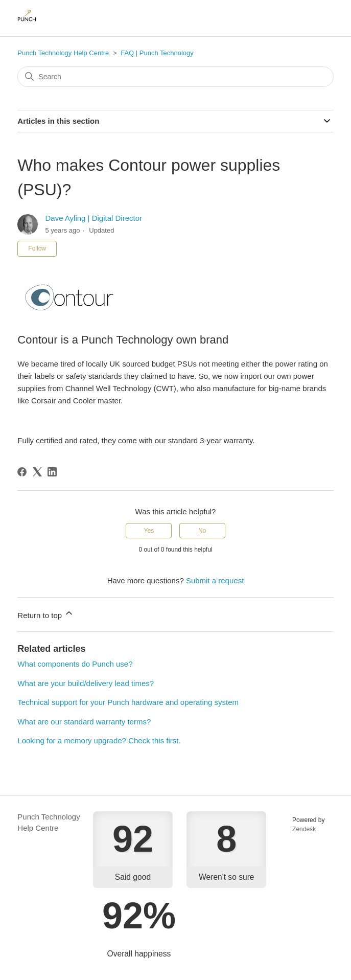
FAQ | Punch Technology (157, 53)
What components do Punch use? (75, 664)
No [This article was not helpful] (202, 531)
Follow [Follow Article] (37, 248)
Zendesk (304, 829)
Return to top (46, 614)
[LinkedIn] (52, 472)
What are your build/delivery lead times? (86, 683)
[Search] (175, 77)
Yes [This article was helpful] (149, 531)
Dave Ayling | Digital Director (94, 218)
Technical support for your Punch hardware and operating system (128, 702)
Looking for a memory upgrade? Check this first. (99, 740)
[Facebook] (22, 472)
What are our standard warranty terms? (84, 722)
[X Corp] (37, 472)
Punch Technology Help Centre (63, 53)
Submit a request (215, 580)
